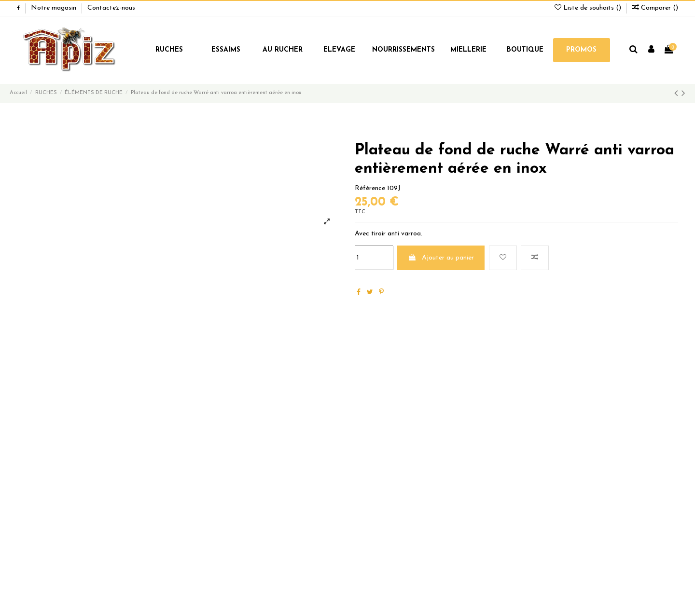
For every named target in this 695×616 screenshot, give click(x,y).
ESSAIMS (226, 50)
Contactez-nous (111, 8)
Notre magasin (55, 8)
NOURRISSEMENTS (403, 50)
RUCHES (169, 50)
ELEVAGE (339, 50)
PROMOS (581, 50)
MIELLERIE (468, 50)
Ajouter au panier (441, 258)
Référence (370, 188)
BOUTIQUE (525, 50)
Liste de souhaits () (589, 8)
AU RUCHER (283, 50)
